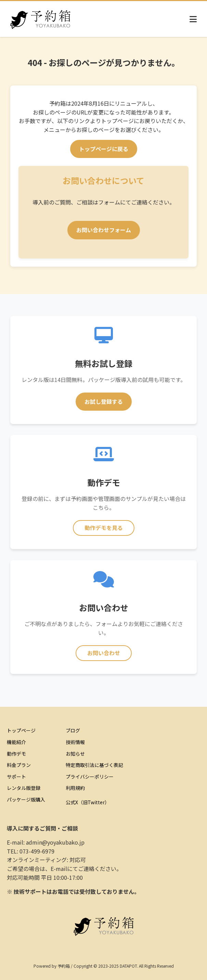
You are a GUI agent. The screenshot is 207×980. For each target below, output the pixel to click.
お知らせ (75, 754)
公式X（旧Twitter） (88, 802)
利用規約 (75, 788)
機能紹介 (16, 742)
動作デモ (16, 754)
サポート (16, 777)
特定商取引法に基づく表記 (94, 765)
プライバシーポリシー (90, 777)
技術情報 (75, 742)
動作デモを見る (104, 528)
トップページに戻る (104, 149)
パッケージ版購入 (26, 799)
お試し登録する (104, 401)
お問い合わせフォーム (104, 230)
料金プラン (19, 765)
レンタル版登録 (24, 788)
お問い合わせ (104, 653)
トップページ (21, 730)
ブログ (73, 730)
